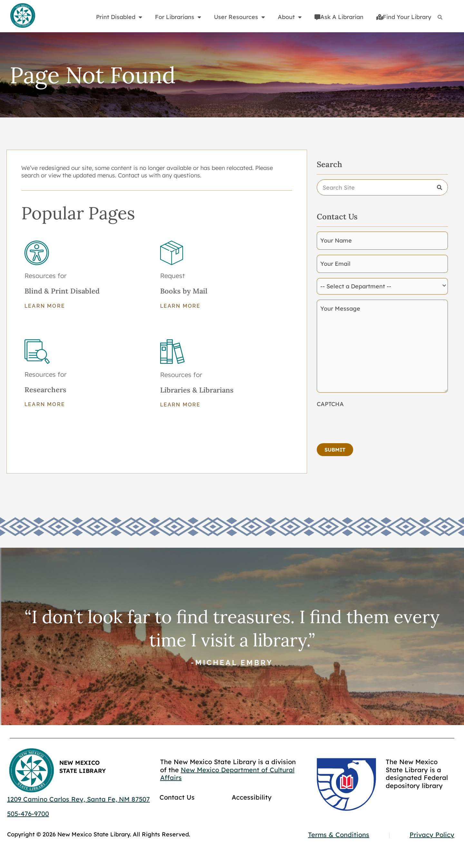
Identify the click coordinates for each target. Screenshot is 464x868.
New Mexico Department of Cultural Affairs (227, 774)
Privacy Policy (432, 835)
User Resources (239, 17)
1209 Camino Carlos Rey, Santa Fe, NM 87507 (78, 799)
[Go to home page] (23, 16)
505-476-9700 (28, 814)
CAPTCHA (330, 404)
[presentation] (366, 424)
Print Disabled (119, 17)
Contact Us (177, 797)
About (290, 17)
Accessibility (252, 797)
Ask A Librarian (339, 17)
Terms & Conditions (339, 835)
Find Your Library (404, 17)
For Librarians (178, 17)
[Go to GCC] (346, 784)
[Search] (440, 17)
